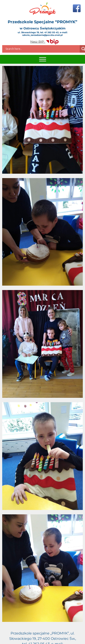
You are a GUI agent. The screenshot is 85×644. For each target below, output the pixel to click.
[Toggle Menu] (43, 59)
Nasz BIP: (45, 42)
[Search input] (42, 49)
